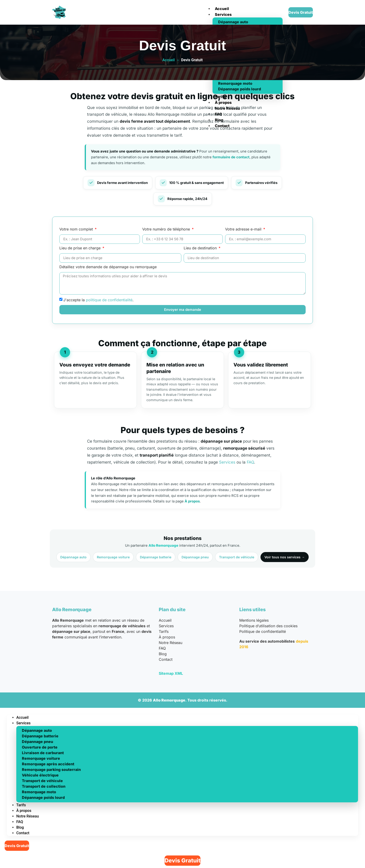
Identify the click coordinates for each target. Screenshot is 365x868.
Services (223, 14)
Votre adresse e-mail (244, 229)
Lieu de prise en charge (81, 248)
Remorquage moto (39, 792)
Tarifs (164, 631)
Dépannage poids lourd (43, 797)
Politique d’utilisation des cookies (268, 626)
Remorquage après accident (48, 764)
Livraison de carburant (43, 753)
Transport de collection (44, 786)
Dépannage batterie (156, 557)
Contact (166, 659)
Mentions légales (254, 620)
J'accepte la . (98, 300)
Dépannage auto (233, 22)
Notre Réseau (171, 643)
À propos (192, 501)
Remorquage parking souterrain (51, 770)
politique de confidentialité (109, 300)
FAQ (250, 462)
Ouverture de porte (40, 747)
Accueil (222, 9)
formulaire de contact (231, 157)
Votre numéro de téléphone (167, 229)
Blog (163, 654)
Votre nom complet (77, 229)
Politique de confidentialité (263, 631)
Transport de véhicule (237, 557)
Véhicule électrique (40, 775)
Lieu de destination (201, 248)
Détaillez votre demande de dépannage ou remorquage (108, 267)
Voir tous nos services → (285, 557)
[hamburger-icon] (206, 4)
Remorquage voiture (113, 557)
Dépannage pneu (195, 557)
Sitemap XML (171, 673)
